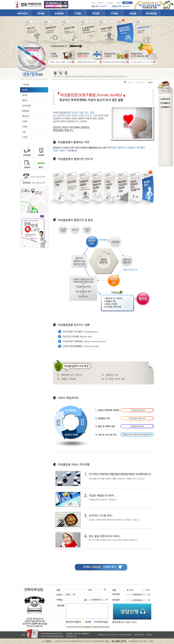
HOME (130, 82)
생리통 (25, 95)
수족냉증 (26, 85)
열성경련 (26, 116)
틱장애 (25, 121)
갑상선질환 (26, 106)
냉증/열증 (140, 82)
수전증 (25, 137)
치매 (24, 132)
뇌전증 (25, 127)
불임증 (25, 90)
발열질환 (26, 111)
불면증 (25, 100)
